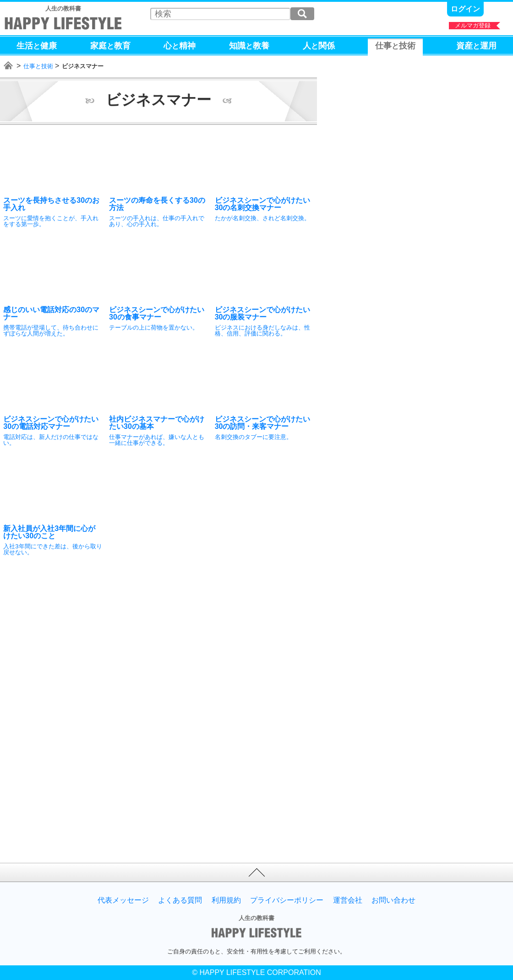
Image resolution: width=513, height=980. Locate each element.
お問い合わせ (393, 900)
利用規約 (226, 900)
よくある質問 (180, 900)
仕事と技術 (38, 66)
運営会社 (348, 900)
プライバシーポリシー (287, 900)
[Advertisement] (80, 641)
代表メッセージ (123, 900)
